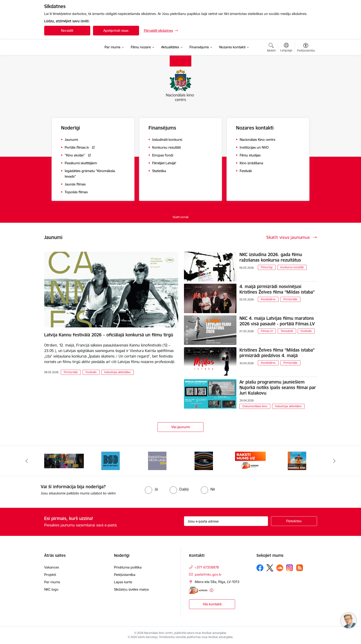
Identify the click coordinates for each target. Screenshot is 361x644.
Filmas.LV (267, 331)
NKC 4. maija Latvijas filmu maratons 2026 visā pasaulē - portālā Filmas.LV (277, 321)
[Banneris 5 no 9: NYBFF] (250, 461)
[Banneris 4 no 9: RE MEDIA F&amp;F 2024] (204, 461)
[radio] (151, 489)
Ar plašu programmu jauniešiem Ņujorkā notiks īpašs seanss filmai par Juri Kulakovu (278, 387)
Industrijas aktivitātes (118, 372)
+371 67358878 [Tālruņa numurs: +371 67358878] (207, 567)
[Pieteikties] (294, 521)
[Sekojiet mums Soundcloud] (280, 568)
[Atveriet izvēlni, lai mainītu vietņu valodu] (286, 48)
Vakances (52, 567)
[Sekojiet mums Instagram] (290, 568)
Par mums (52, 582)
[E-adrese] (198, 590)
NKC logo (51, 589)
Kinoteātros (268, 299)
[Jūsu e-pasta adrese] (226, 521)
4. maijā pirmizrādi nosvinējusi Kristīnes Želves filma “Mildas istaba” (277, 289)
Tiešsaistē (287, 331)
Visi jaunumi (180, 427)
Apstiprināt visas (116, 30)
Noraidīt (67, 30)
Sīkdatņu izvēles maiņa (131, 589)
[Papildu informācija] (211, 590)
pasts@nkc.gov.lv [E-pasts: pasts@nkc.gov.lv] (208, 574)
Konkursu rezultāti (292, 267)
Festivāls (91, 372)
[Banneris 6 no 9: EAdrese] (297, 461)
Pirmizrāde (71, 372)
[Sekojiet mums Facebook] (260, 568)
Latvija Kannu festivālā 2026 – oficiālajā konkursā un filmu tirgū (109, 335)
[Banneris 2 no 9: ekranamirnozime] (111, 461)
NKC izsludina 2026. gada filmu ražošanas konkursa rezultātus (271, 257)
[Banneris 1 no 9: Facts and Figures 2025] (64, 461)
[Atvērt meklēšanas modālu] (271, 48)
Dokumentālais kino (255, 406)
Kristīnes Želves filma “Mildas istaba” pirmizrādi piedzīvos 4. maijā (277, 353)
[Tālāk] (335, 461)
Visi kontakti (212, 604)
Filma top (267, 267)
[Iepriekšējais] (27, 461)
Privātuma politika (128, 567)
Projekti (50, 575)
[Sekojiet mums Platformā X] (270, 568)
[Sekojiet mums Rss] (300, 568)
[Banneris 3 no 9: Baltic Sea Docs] (157, 461)
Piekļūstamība (125, 575)
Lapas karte (123, 582)
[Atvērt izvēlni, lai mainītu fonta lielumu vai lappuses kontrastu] (306, 48)
